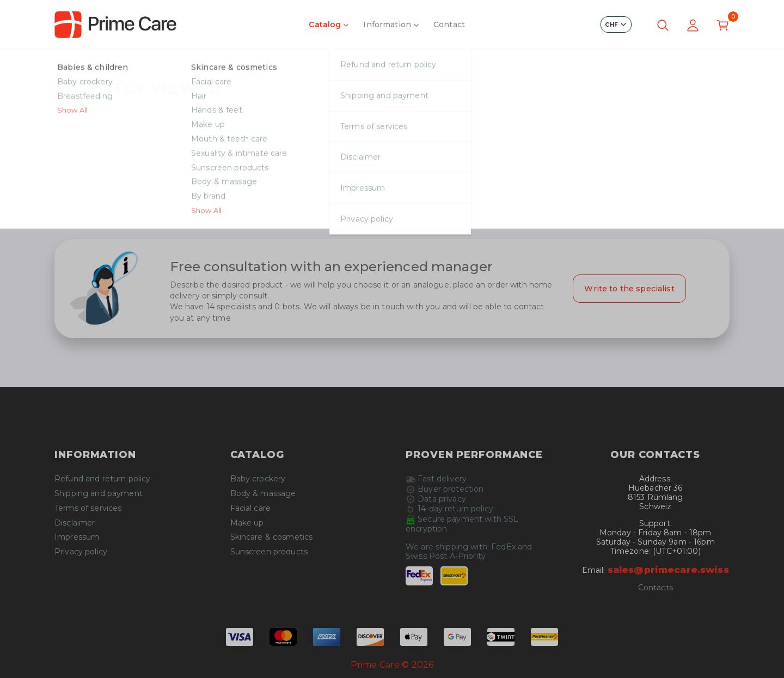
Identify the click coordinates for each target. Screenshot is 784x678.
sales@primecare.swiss (668, 570)
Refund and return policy (102, 479)
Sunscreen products (269, 552)
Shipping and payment (99, 494)
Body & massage (263, 494)
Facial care (251, 508)
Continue (392, 204)
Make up (247, 523)
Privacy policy (81, 552)
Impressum (77, 537)
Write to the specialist (629, 289)
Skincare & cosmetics (272, 537)
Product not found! (133, 65)
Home (67, 65)
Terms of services (88, 508)
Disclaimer (75, 523)
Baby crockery (258, 479)
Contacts (656, 588)
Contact (449, 25)
